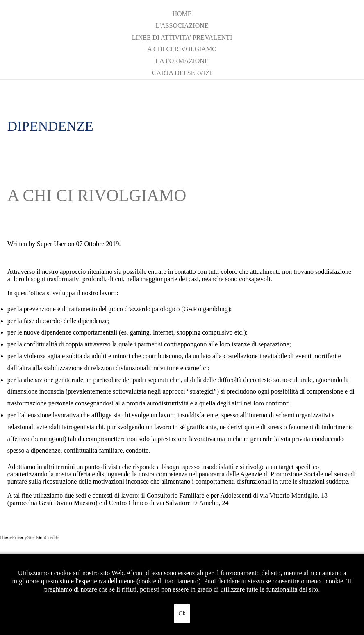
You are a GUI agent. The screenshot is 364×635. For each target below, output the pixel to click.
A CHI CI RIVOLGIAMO (182, 49)
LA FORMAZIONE (182, 61)
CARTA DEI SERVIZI (182, 73)
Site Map (36, 537)
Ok (182, 613)
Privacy (19, 537)
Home (182, 14)
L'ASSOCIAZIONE (182, 26)
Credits (52, 537)
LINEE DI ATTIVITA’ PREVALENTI (182, 38)
